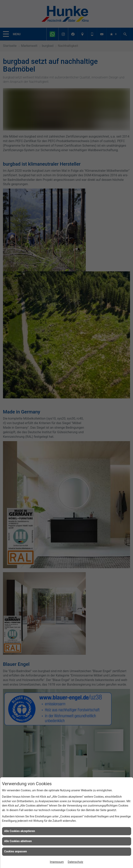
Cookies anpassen (16, 851)
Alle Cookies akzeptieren (20, 831)
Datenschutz (75, 862)
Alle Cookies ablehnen (18, 841)
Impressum (57, 862)
